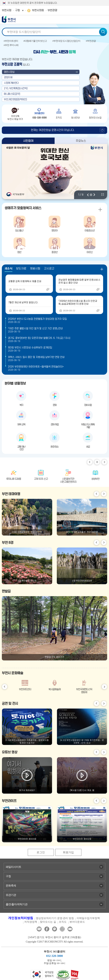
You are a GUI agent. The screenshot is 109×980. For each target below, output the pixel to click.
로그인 (41, 852)
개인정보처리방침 (21, 918)
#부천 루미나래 (11, 45)
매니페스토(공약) (12, 94)
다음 (94, 195)
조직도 (63, 922)
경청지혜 (8, 77)
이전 (88, 195)
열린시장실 (9, 72)
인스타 (62, 929)
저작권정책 (31, 922)
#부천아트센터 (11, 41)
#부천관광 (91, 41)
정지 (91, 195)
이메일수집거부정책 (88, 918)
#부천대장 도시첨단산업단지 (66, 41)
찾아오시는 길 (48, 922)
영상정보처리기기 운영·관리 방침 (55, 918)
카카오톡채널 (54, 929)
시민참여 (28, 141)
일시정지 (97, 462)
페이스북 (47, 929)
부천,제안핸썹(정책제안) (15, 99)
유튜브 (70, 929)
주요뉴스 (81, 141)
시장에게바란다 (11, 83)
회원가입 (68, 852)
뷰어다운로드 (77, 922)
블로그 (39, 929)
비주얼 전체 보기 (103, 194)
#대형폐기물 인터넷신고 (35, 41)
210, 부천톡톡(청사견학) (16, 88)
